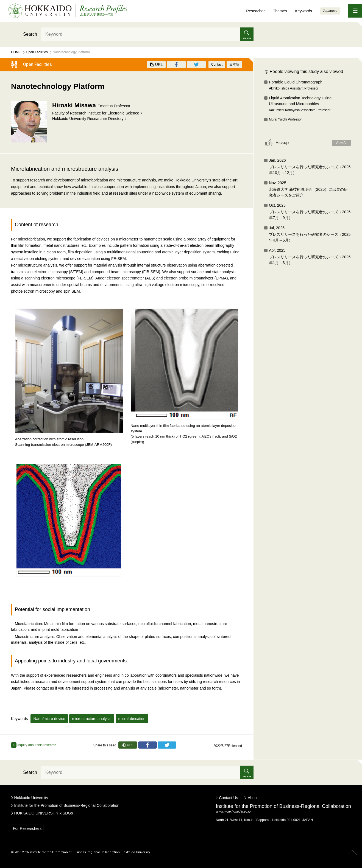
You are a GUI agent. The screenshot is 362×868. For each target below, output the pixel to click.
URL (156, 65)
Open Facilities (37, 52)
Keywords (303, 11)
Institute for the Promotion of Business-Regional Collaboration (67, 805)
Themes (280, 11)
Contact (217, 65)
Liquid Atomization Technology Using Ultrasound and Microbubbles (310, 104)
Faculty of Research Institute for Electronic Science (96, 113)
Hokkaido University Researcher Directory (88, 119)
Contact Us (228, 798)
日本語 (234, 65)
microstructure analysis (92, 719)
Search (30, 34)
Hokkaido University (31, 798)
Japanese (330, 11)
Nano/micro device (49, 719)
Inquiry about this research (34, 745)
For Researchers (27, 828)
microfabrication (132, 719)
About (253, 798)
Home (16, 52)
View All (341, 143)
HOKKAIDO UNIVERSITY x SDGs (44, 813)
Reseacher (255, 11)
